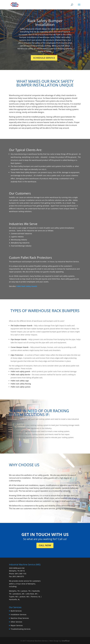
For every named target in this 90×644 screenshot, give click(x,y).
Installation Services (19, 614)
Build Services (16, 611)
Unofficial (66, 641)
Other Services (16, 622)
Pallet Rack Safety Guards (27, 286)
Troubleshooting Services (21, 629)
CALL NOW (45, 545)
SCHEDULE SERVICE (44, 58)
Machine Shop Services (20, 618)
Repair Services (17, 625)
